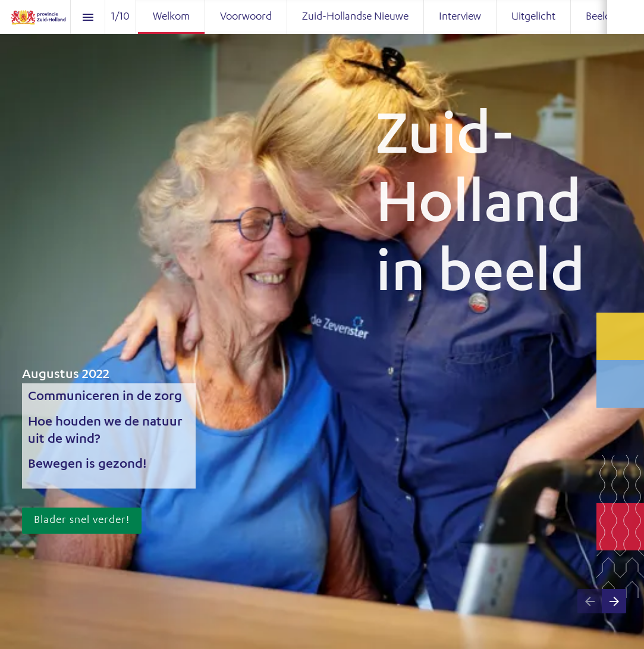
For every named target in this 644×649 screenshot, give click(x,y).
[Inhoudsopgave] (88, 17)
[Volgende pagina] (614, 601)
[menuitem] (171, 17)
